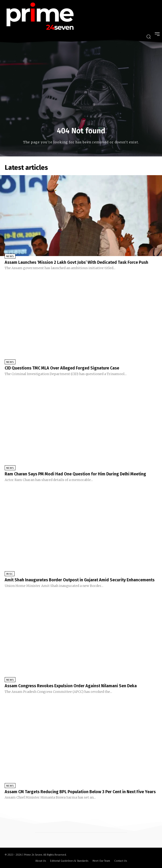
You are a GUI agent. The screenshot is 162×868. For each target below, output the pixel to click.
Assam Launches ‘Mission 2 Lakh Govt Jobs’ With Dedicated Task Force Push (76, 262)
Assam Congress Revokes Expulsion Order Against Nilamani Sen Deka (71, 686)
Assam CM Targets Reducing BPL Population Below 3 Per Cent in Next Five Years (80, 792)
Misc (10, 574)
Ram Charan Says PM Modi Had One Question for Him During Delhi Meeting (75, 474)
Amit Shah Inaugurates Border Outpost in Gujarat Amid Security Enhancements (80, 580)
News (10, 256)
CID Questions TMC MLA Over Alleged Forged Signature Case (62, 368)
